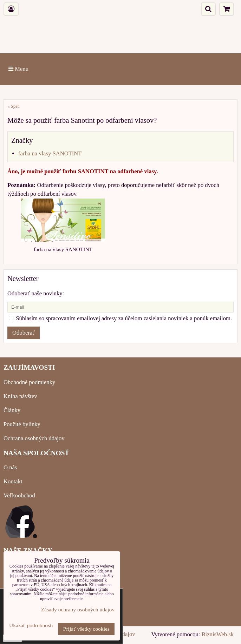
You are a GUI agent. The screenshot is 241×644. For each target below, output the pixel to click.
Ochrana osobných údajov (34, 438)
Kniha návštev (20, 396)
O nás (10, 467)
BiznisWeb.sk (218, 634)
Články (12, 410)
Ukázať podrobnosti (31, 625)
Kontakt (13, 481)
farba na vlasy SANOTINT (50, 153)
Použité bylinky (22, 424)
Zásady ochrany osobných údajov (78, 609)
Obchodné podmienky (29, 382)
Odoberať (24, 333)
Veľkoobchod (19, 495)
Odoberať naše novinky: (36, 293)
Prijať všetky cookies (86, 629)
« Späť (13, 106)
